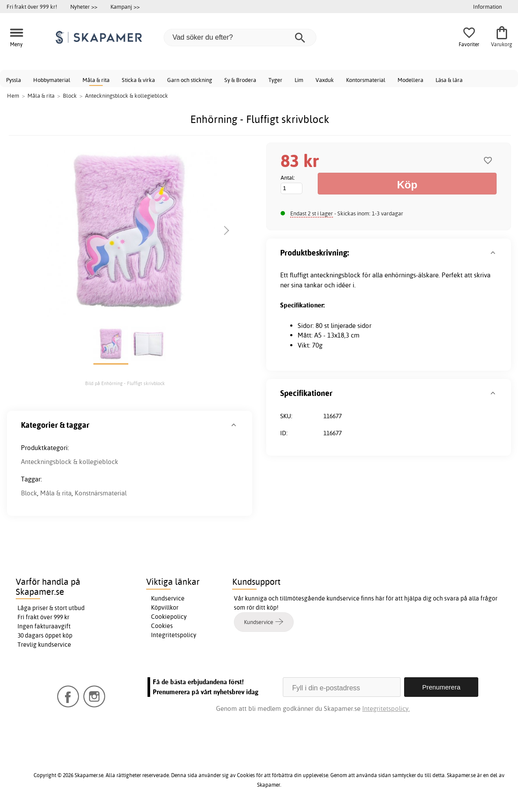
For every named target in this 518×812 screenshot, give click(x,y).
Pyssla (14, 80)
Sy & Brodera (240, 80)
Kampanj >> (125, 7)
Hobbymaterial (52, 80)
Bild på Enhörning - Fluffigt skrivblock (125, 383)
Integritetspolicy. (386, 708)
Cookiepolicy (169, 617)
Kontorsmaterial (366, 80)
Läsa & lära (449, 80)
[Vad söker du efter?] (240, 38)
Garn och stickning (190, 80)
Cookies (162, 626)
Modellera (410, 80)
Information (487, 7)
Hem (13, 96)
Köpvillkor (165, 607)
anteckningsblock (335, 275)
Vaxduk (325, 80)
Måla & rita (96, 80)
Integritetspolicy (174, 635)
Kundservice (168, 598)
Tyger (275, 80)
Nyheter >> (84, 7)
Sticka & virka (138, 80)
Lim (299, 80)
